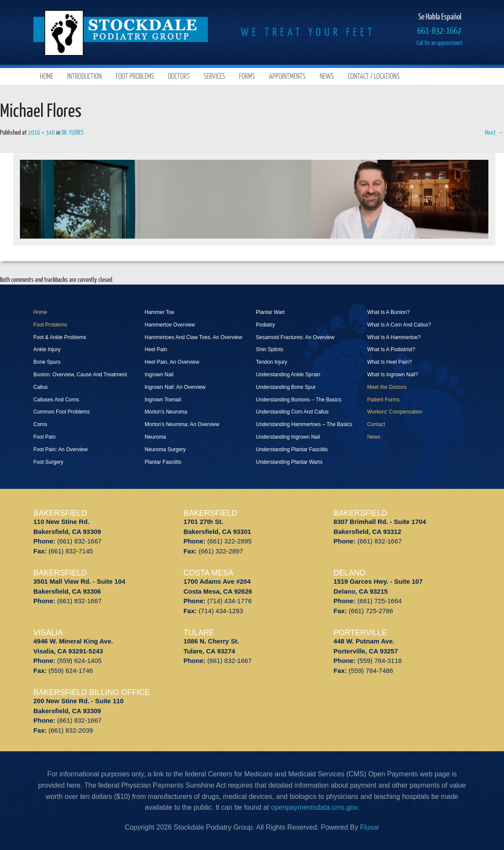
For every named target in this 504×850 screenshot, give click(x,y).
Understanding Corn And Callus (292, 412)
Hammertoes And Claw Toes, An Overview (193, 337)
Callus (40, 387)
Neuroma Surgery (165, 449)
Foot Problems (135, 76)
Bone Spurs (47, 362)
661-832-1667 (439, 30)
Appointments (287, 76)
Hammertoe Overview (170, 325)
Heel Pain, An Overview (172, 362)
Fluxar (369, 827)
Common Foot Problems (61, 412)
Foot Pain (44, 437)
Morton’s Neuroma (166, 412)
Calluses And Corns (56, 400)
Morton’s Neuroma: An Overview (182, 424)
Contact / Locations (374, 76)
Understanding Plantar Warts (289, 462)
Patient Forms (383, 400)
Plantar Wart (270, 312)
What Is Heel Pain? (389, 362)
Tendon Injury (271, 362)
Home (47, 76)
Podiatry (265, 325)
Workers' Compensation (395, 412)
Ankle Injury (47, 349)
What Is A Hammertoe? (394, 337)
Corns (40, 424)
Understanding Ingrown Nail (288, 437)
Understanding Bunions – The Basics (299, 400)
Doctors (179, 76)
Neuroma (155, 437)
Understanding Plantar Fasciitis (292, 449)
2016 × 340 (42, 132)
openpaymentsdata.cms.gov (314, 807)
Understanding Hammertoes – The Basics (304, 424)
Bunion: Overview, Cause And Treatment (80, 375)
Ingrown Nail (159, 375)
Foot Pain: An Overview (60, 449)
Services (214, 76)
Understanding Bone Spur (286, 387)
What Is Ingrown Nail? (393, 375)
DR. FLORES (73, 132)
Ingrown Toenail (163, 400)
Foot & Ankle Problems (60, 337)
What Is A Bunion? (388, 312)
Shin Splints (270, 349)
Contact (376, 424)
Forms (247, 76)
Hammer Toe (159, 312)
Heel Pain (156, 349)
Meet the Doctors (387, 387)
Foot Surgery (48, 462)
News (327, 76)
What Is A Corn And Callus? (399, 325)
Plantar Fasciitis (163, 462)
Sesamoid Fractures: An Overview (295, 337)
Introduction (84, 76)
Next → (494, 132)
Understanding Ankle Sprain (288, 375)
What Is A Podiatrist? (391, 349)
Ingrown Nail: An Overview (175, 387)
